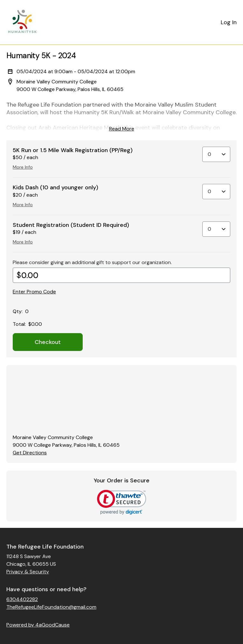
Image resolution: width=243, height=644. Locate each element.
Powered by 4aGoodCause (38, 625)
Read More (122, 129)
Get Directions (30, 453)
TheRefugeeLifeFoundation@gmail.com (51, 607)
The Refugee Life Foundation (45, 547)
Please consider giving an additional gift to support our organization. (92, 262)
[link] (122, 502)
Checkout (48, 342)
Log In (229, 22)
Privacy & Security (28, 572)
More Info (23, 167)
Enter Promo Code (34, 292)
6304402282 (22, 599)
